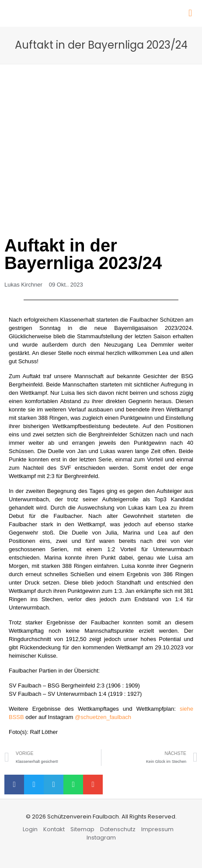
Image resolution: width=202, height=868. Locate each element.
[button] (14, 785)
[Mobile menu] (190, 13)
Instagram (101, 838)
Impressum (157, 829)
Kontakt (54, 829)
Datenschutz (118, 829)
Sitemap (82, 829)
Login (30, 829)
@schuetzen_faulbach (103, 717)
